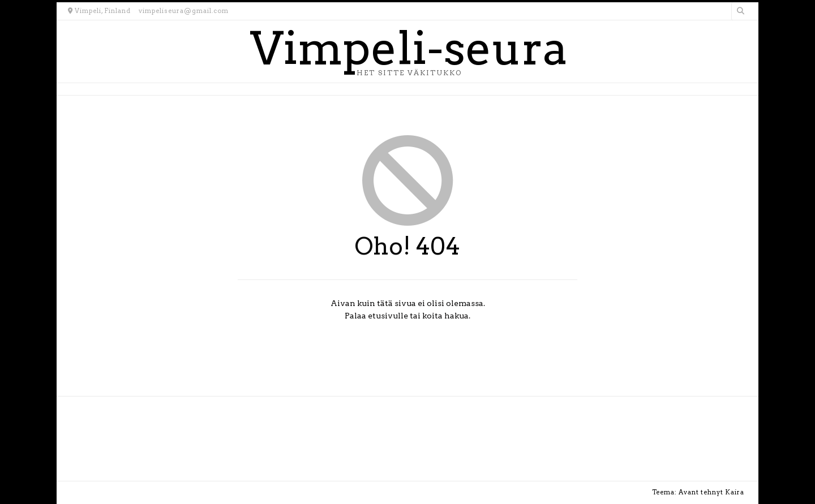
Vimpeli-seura (409, 49)
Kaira (735, 492)
